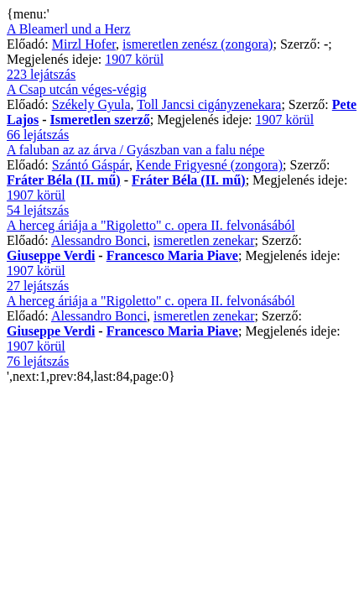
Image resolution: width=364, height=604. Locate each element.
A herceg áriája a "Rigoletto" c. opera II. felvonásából (151, 225)
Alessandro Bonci (99, 240)
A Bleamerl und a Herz (69, 29)
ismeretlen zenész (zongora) (198, 44)
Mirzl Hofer (84, 44)
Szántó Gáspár (91, 165)
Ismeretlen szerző (100, 120)
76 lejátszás (38, 361)
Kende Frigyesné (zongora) (209, 165)
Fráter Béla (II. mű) (64, 180)
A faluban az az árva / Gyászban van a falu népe (135, 150)
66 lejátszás (38, 135)
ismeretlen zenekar (204, 240)
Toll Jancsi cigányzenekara (209, 104)
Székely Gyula (91, 104)
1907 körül (134, 59)
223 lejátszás (41, 74)
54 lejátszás (38, 210)
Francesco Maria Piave (172, 255)
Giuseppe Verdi (51, 255)
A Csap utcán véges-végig (77, 89)
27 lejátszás (38, 286)
